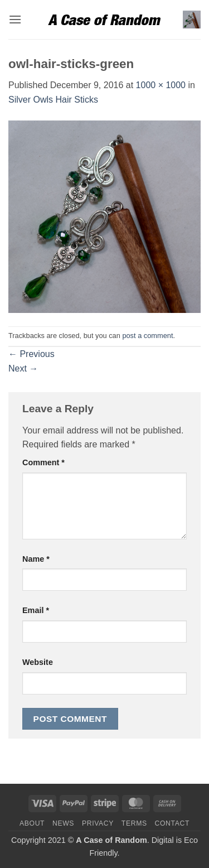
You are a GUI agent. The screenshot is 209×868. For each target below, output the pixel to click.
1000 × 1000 (161, 85)
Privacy (98, 823)
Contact (172, 823)
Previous (31, 354)
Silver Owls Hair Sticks (53, 100)
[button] (15, 19)
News (63, 823)
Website (38, 662)
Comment (43, 462)
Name (36, 559)
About (32, 823)
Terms (134, 823)
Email (36, 610)
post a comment (147, 336)
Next (23, 368)
